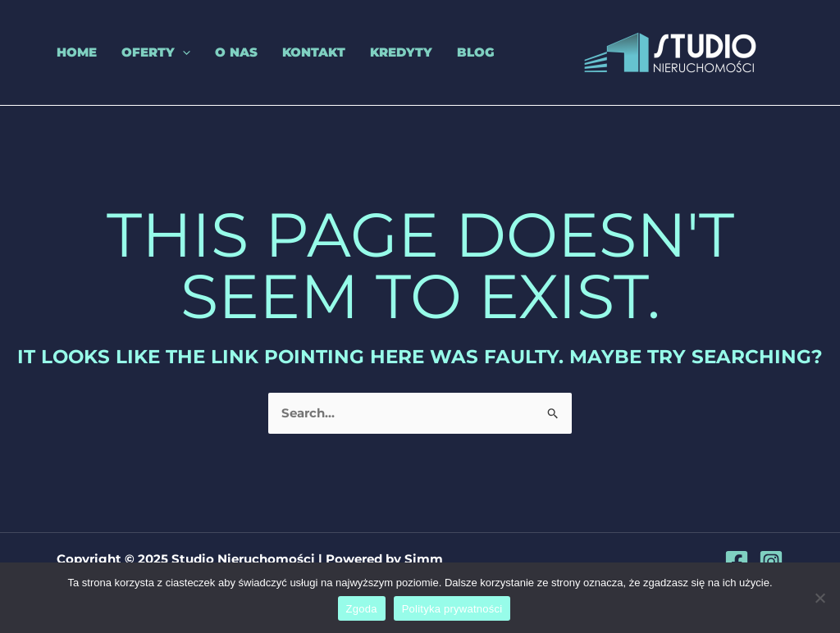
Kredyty (401, 52)
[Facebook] (737, 562)
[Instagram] (771, 562)
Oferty (156, 52)
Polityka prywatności (452, 609)
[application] (183, 52)
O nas (236, 52)
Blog (476, 52)
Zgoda (362, 609)
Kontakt (314, 52)
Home (77, 52)
